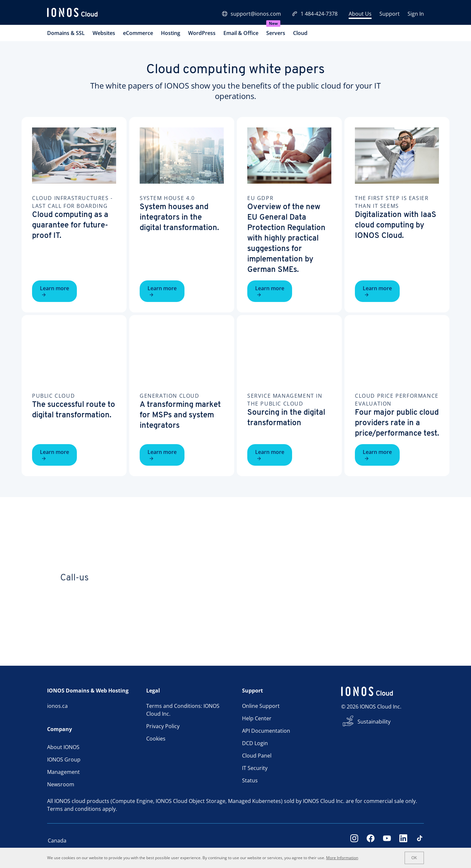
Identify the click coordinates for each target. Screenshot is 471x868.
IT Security (255, 768)
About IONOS (63, 747)
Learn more (54, 291)
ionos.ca (57, 706)
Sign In (416, 14)
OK (414, 858)
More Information (342, 858)
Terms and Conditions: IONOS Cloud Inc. (183, 710)
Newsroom (61, 784)
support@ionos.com (252, 14)
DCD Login (255, 743)
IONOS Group (64, 759)
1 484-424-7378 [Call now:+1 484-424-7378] (315, 14)
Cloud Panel (257, 756)
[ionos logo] (72, 13)
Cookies (156, 739)
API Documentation (266, 731)
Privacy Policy (163, 726)
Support (390, 14)
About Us (360, 14)
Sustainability (374, 722)
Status (250, 780)
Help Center (257, 718)
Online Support (261, 706)
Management (63, 772)
